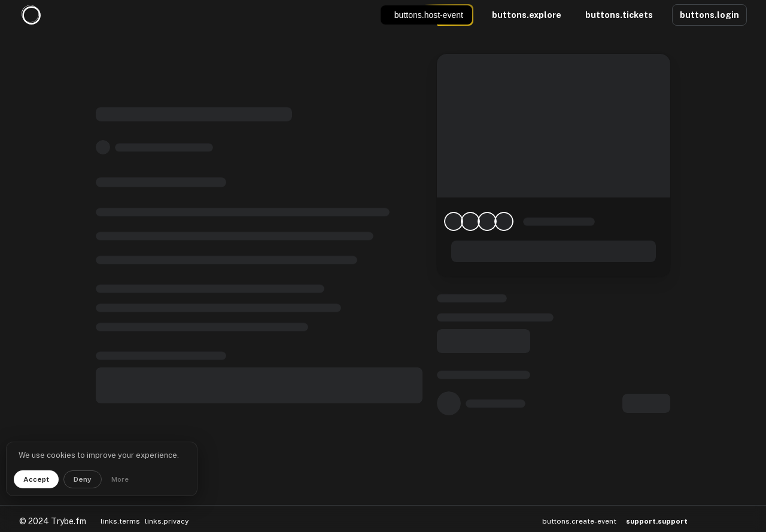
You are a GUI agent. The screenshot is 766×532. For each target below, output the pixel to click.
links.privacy (167, 506)
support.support (657, 507)
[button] (708, 506)
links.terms (120, 506)
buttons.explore (527, 15)
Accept (36, 479)
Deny (83, 479)
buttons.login (709, 15)
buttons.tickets (619, 15)
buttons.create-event (579, 506)
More (120, 479)
